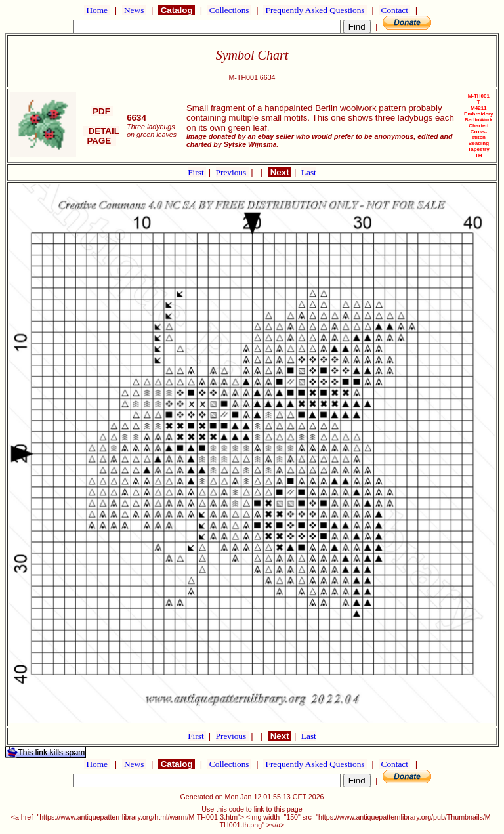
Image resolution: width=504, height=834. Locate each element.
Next (280, 172)
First (197, 172)
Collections (229, 10)
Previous (232, 172)
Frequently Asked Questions (315, 10)
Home (97, 10)
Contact (394, 10)
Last (309, 172)
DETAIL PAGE (101, 136)
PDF (102, 111)
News (134, 10)
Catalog (177, 10)
